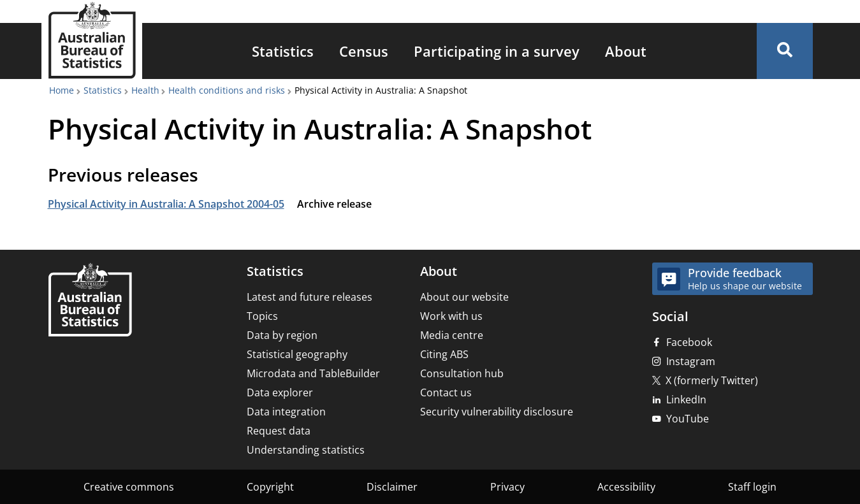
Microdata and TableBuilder (313, 373)
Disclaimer (392, 487)
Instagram (691, 361)
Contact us (446, 392)
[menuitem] (283, 51)
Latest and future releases (310, 297)
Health (145, 90)
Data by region (282, 335)
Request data (279, 431)
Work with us (451, 316)
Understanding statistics (306, 450)
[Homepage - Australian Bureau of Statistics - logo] (92, 40)
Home (62, 90)
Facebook (689, 342)
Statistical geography (297, 354)
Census (364, 51)
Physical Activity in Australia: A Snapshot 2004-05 (166, 204)
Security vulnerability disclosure (497, 412)
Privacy (507, 487)
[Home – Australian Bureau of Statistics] (90, 301)
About (626, 51)
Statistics (283, 51)
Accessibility (626, 487)
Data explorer (280, 392)
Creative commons (129, 487)
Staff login (752, 487)
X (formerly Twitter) (712, 380)
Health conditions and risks (227, 90)
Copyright (270, 487)
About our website (464, 297)
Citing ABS (444, 354)
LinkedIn (686, 400)
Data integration (286, 412)
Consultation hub (462, 373)
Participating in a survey (497, 51)
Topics (262, 316)
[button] (785, 51)
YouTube (688, 419)
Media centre (452, 335)
